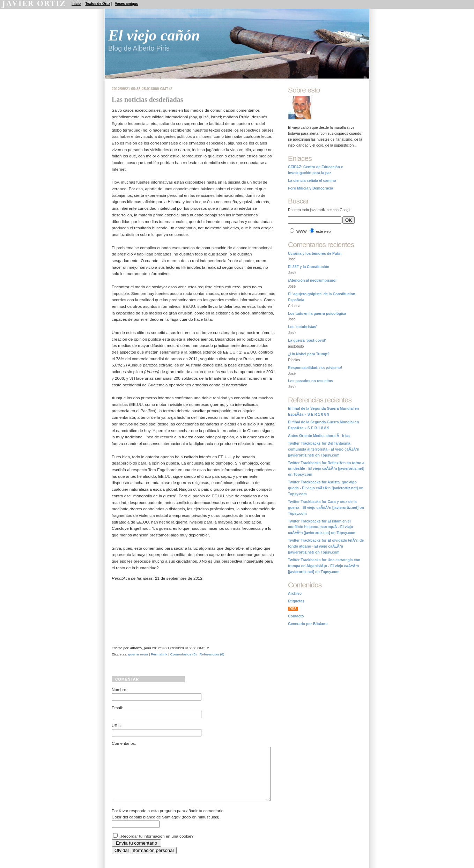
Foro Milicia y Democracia (310, 188)
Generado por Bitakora (308, 624)
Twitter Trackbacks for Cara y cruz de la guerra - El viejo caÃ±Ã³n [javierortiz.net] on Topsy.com (326, 508)
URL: (116, 725)
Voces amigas (126, 4)
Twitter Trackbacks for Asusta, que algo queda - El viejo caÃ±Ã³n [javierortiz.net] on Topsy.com (326, 488)
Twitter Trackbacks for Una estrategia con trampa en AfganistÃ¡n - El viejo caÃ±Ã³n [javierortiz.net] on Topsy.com (324, 566)
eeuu (144, 654)
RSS (293, 609)
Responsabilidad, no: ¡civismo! (315, 368)
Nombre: (120, 689)
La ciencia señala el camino (312, 181)
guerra (134, 654)
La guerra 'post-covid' (307, 340)
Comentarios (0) (184, 654)
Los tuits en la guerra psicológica (317, 314)
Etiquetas (296, 601)
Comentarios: (124, 743)
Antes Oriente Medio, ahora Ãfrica (319, 436)
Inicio (76, 4)
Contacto (296, 616)
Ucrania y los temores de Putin (315, 254)
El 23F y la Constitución (309, 267)
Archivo (295, 593)
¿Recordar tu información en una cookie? (156, 847)
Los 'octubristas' (302, 327)
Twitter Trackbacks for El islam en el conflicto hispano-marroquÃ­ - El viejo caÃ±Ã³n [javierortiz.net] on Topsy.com (322, 527)
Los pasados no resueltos (310, 381)
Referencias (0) (212, 654)
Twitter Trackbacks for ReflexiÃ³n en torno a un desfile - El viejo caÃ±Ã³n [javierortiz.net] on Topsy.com (326, 469)
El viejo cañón (154, 35)
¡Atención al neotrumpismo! (312, 280)
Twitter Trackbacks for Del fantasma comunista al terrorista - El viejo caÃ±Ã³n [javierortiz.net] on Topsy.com (324, 449)
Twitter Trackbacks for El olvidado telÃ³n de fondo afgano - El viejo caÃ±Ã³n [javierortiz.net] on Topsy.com (326, 546)
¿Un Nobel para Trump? (309, 354)
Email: (117, 708)
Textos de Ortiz (98, 4)
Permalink (159, 654)
